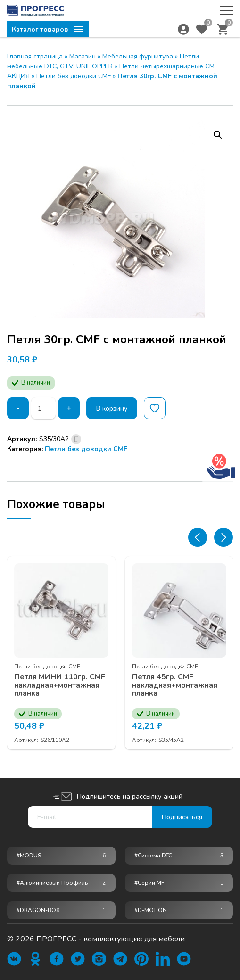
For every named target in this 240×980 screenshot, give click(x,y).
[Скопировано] (76, 439)
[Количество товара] (43, 408)
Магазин (83, 56)
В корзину (112, 408)
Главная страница (35, 56)
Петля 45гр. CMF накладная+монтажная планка (175, 686)
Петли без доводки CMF (74, 76)
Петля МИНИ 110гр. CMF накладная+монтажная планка (60, 686)
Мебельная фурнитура (138, 56)
